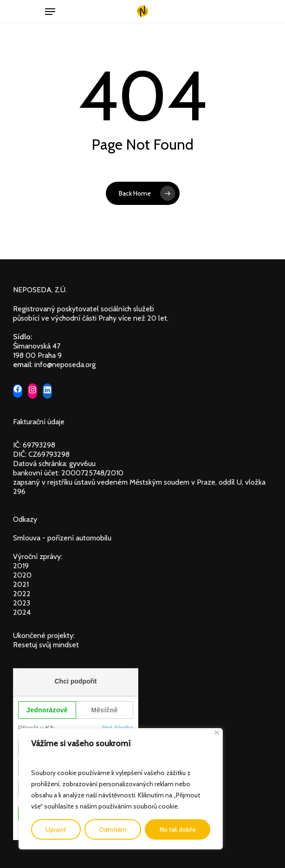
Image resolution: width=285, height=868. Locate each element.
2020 (22, 575)
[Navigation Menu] (50, 12)
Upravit (56, 829)
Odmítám (113, 829)
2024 (22, 612)
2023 (22, 603)
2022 (22, 594)
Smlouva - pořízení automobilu (62, 538)
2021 (21, 584)
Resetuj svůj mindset (46, 645)
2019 (21, 566)
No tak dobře (178, 829)
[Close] (217, 733)
